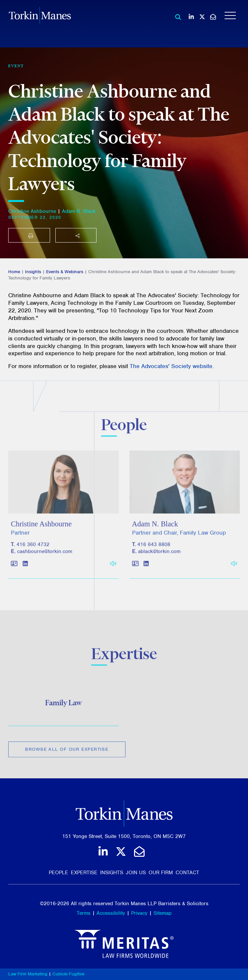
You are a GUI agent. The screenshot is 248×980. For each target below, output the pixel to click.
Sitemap (163, 913)
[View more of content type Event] (16, 66)
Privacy (139, 913)
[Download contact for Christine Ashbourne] (14, 568)
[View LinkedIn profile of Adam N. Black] (146, 568)
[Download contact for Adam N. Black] (135, 568)
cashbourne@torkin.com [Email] (45, 555)
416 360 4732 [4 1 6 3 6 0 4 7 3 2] (33, 548)
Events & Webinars (65, 272)
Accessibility (111, 913)
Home (14, 272)
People (58, 873)
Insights (33, 272)
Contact (187, 873)
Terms (84, 913)
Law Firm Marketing (28, 974)
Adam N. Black (79, 211)
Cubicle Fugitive (68, 974)
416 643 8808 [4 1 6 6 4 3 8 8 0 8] (154, 548)
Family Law (63, 705)
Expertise (84, 873)
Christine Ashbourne (32, 211)
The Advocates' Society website (171, 366)
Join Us (136, 873)
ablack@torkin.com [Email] (159, 555)
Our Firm (161, 873)
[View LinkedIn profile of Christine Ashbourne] (25, 568)
